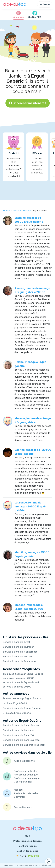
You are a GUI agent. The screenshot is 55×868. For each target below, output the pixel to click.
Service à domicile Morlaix (18, 657)
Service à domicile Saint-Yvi (18, 735)
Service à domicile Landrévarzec (21, 740)
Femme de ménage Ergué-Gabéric (22, 698)
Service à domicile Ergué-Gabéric (22, 708)
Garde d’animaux (23, 807)
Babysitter (20, 797)
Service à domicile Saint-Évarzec (21, 725)
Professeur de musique (27, 778)
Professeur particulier (26, 771)
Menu (45, 4)
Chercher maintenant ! (28, 103)
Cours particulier (23, 782)
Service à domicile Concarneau (20, 652)
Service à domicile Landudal (19, 730)
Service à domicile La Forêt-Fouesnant (24, 745)
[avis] (28, 856)
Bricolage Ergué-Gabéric (17, 713)
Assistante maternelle (26, 793)
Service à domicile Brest (16, 642)
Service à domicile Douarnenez (20, 661)
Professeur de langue (26, 775)
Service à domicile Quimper (18, 647)
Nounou (18, 790)
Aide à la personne (24, 761)
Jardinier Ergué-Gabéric (16, 703)
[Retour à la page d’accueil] (15, 4)
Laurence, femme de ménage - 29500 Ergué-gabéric (30, 506)
